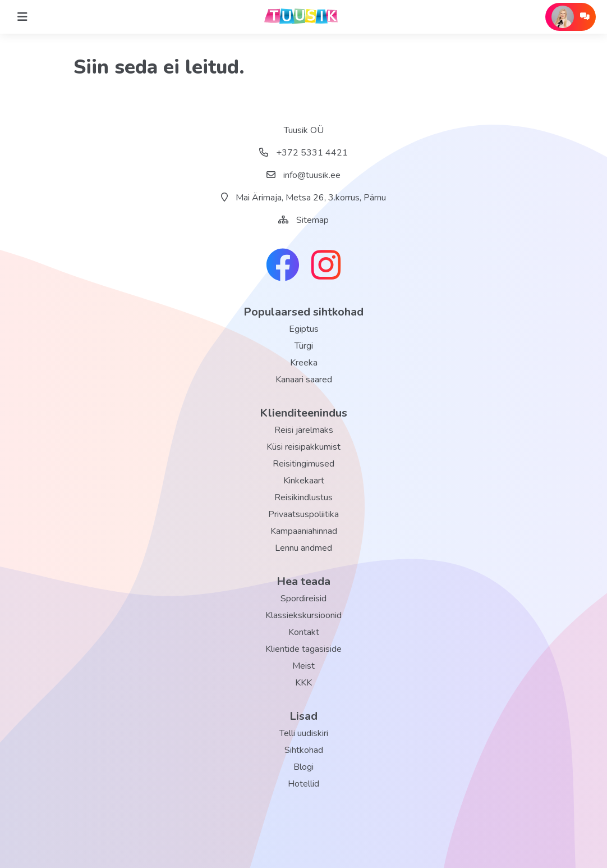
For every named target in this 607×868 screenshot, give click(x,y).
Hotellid (303, 784)
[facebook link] (283, 266)
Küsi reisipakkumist (303, 447)
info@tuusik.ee (303, 175)
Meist (303, 666)
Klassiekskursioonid (303, 615)
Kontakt (304, 632)
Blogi (303, 767)
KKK (303, 683)
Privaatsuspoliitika (303, 514)
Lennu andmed (303, 548)
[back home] (303, 17)
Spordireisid (303, 599)
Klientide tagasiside (303, 649)
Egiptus (304, 329)
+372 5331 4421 (303, 153)
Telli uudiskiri (304, 733)
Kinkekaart (304, 481)
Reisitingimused (303, 464)
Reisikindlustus (303, 497)
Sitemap (312, 220)
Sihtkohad (304, 750)
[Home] (22, 17)
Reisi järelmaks (304, 430)
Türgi (304, 346)
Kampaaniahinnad (304, 531)
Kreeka (304, 363)
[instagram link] (326, 266)
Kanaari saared (304, 380)
